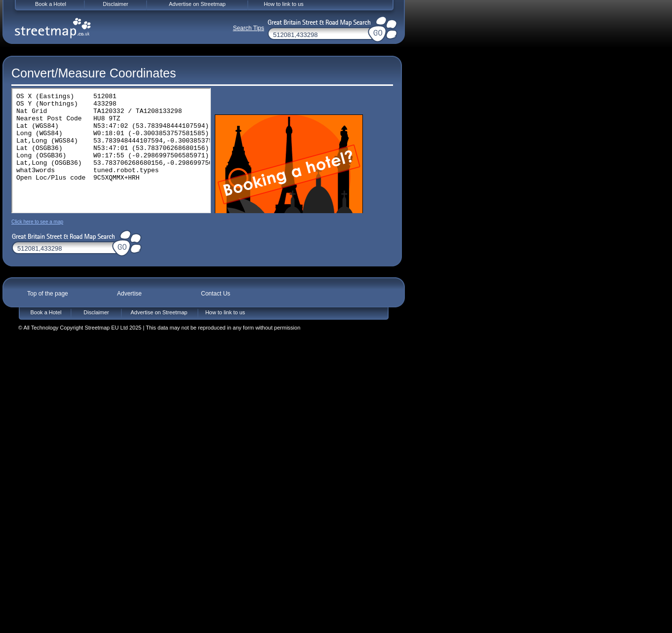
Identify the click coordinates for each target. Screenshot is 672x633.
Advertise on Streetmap (159, 312)
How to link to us (225, 312)
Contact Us (216, 294)
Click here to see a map (37, 222)
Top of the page (48, 294)
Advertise (129, 294)
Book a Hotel (46, 312)
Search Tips (249, 28)
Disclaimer (96, 312)
